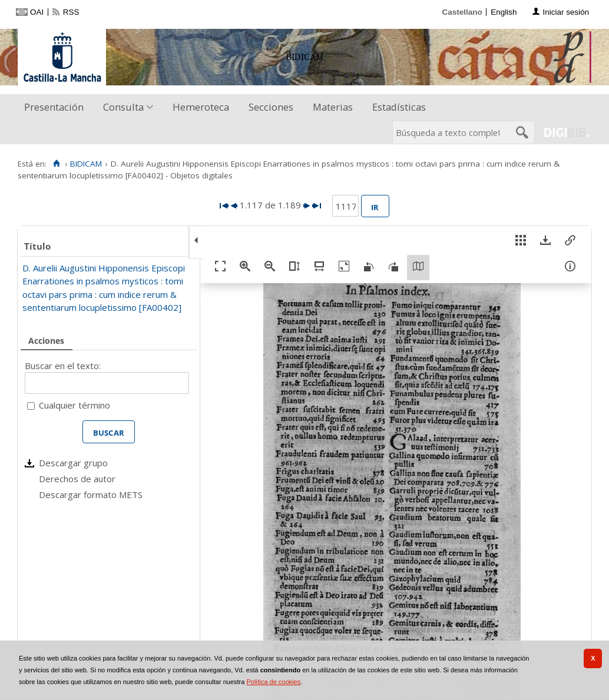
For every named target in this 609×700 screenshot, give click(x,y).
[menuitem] (57, 107)
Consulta (123, 107)
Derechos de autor (77, 479)
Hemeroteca (201, 107)
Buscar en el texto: (63, 366)
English (504, 12)
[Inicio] (56, 164)
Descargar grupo (73, 463)
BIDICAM (86, 164)
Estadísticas (399, 107)
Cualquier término (75, 405)
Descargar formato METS (91, 495)
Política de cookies (273, 682)
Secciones (271, 107)
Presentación (54, 107)
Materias (333, 107)
